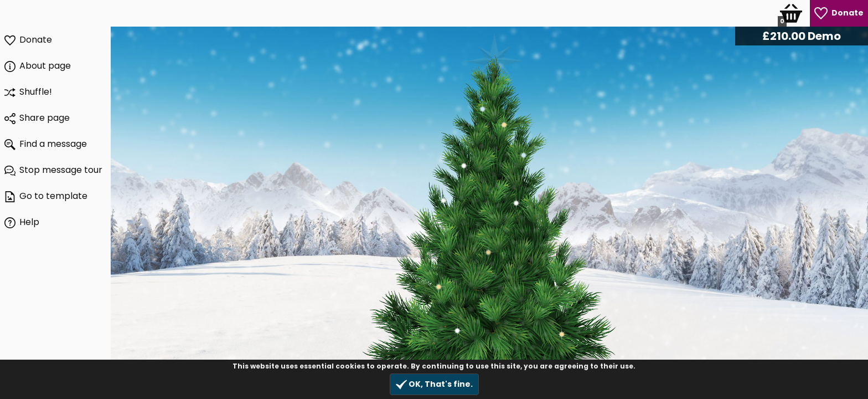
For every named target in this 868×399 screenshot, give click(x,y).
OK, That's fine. (434, 384)
